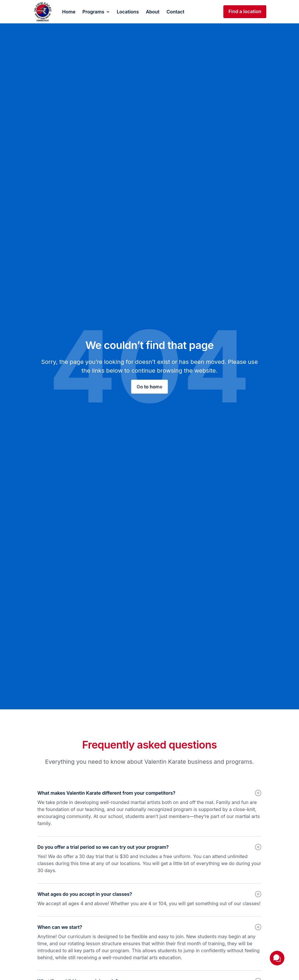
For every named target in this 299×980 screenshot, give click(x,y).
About (153, 12)
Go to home (149, 387)
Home (69, 12)
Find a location (245, 11)
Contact (175, 12)
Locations (128, 12)
